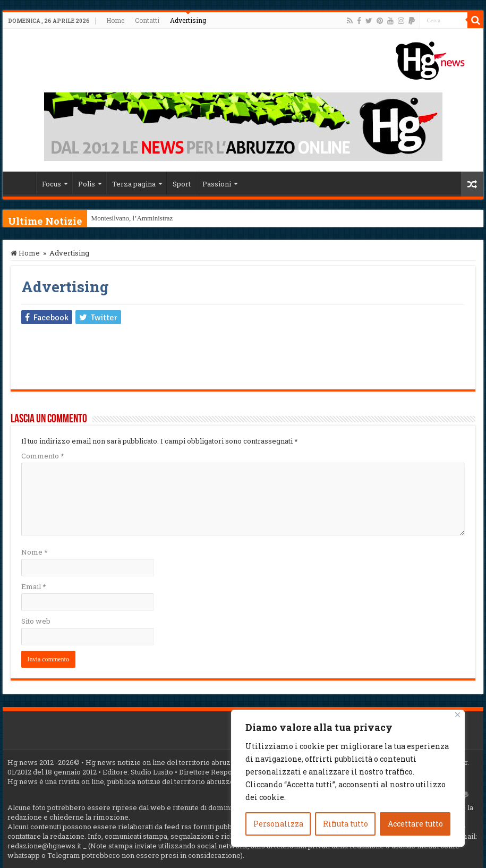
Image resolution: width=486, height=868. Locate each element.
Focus (52, 184)
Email (33, 586)
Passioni (217, 184)
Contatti (147, 20)
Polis (87, 184)
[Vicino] (458, 715)
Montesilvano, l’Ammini (126, 218)
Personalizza (278, 824)
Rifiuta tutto (346, 824)
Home (115, 20)
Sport (182, 184)
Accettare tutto (415, 824)
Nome (34, 552)
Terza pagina (134, 184)
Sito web (36, 621)
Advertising (188, 20)
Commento (42, 456)
